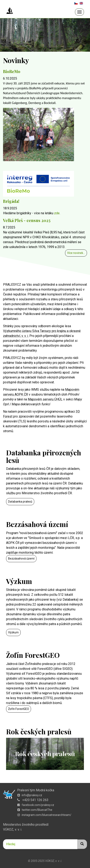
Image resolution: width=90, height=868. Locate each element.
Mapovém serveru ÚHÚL (45, 399)
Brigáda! (11, 201)
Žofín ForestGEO (19, 709)
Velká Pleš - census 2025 (27, 220)
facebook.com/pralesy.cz (36, 805)
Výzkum (13, 632)
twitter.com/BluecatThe (35, 810)
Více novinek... (76, 253)
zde (57, 213)
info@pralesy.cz (30, 795)
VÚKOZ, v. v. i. (12, 829)
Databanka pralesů (20, 502)
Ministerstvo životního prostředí (26, 825)
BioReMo (12, 71)
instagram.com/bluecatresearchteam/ (44, 815)
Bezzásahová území (21, 559)
